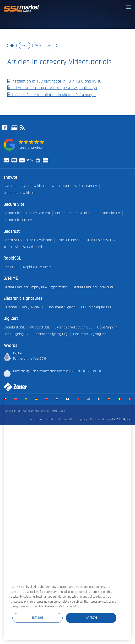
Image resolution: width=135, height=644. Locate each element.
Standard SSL (14, 327)
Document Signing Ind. (90, 334)
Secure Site (12, 213)
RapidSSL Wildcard (37, 267)
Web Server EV (86, 186)
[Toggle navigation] (129, 7)
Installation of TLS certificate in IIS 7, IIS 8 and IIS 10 (54, 81)
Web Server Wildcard (19, 193)
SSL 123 (10, 186)
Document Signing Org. (51, 334)
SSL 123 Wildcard (33, 186)
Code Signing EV (16, 334)
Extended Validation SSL (73, 327)
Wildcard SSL (40, 327)
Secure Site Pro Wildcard (74, 213)
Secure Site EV (109, 213)
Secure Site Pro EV (18, 220)
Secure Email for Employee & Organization (36, 287)
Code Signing (107, 327)
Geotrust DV (13, 240)
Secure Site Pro (38, 213)
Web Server (60, 186)
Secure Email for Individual (93, 287)
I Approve (91, 618)
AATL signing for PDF (96, 307)
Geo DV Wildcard (40, 240)
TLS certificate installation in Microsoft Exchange (51, 95)
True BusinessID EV (101, 240)
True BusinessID (69, 240)
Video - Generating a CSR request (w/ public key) (52, 88)
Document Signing (62, 307)
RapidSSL (11, 267)
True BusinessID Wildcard (23, 247)
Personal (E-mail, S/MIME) (23, 307)
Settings (38, 618)
